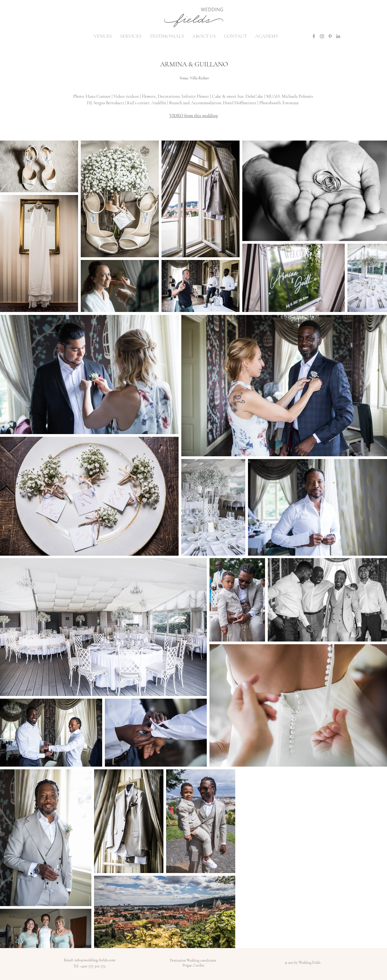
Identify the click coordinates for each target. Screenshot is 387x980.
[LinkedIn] (338, 36)
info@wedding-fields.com (95, 960)
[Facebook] (314, 36)
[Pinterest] (330, 36)
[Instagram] (322, 36)
